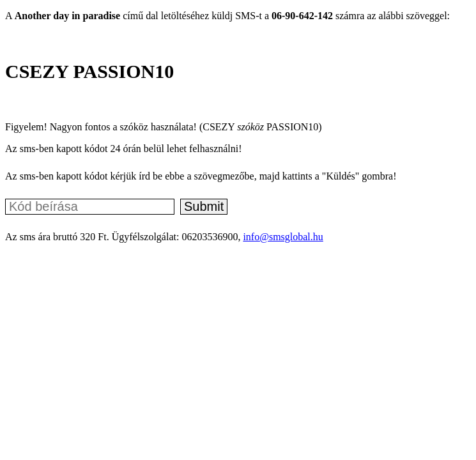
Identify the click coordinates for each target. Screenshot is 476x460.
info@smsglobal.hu (283, 237)
